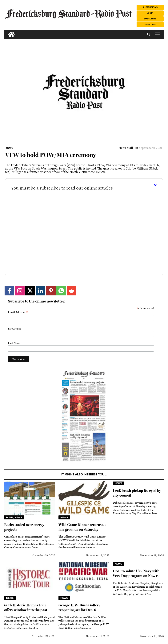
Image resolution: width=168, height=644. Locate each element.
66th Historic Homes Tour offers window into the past (26, 607)
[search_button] (6, 31)
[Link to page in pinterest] (51, 291)
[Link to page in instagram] (20, 291)
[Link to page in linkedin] (40, 291)
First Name (15, 329)
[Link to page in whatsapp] (61, 291)
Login (150, 13)
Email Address (18, 312)
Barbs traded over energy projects (24, 527)
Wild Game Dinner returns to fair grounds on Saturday (82, 527)
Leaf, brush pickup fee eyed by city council (137, 493)
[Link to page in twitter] (30, 291)
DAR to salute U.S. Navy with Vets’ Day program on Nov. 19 (136, 573)
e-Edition (150, 24)
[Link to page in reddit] (72, 291)
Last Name (14, 343)
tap (158, 34)
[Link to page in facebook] (9, 291)
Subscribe (150, 19)
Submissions (150, 7)
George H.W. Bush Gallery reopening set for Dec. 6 (79, 607)
